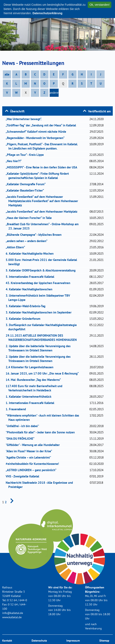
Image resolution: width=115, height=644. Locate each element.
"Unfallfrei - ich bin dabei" (24, 426)
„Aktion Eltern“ (17, 247)
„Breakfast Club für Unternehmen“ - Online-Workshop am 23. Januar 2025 (43, 226)
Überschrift (17, 111)
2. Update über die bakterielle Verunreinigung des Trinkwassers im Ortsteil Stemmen (39, 348)
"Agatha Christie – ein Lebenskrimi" (30, 457)
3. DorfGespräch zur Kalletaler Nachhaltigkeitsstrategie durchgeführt (43, 327)
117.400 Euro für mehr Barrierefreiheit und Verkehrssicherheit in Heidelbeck (35, 388)
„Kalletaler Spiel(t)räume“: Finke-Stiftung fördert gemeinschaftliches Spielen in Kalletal (39, 176)
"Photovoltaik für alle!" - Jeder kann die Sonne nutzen (42, 432)
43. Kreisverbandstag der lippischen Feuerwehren (39, 283)
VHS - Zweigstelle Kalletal (24, 476)
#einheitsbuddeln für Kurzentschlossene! (34, 464)
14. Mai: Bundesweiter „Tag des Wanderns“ (35, 380)
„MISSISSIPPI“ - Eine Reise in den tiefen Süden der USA (43, 167)
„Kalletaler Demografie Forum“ (27, 184)
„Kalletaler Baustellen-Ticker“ (26, 190)
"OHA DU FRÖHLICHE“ (21, 439)
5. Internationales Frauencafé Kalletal (31, 277)
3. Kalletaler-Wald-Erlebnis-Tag (27, 306)
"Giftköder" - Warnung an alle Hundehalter (34, 445)
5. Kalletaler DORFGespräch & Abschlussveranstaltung (42, 270)
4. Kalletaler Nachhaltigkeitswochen (30, 289)
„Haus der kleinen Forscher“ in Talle (30, 218)
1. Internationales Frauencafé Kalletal (31, 403)
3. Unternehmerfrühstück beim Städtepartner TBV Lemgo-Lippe (39, 298)
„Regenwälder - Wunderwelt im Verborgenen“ (36, 138)
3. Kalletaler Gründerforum (24, 319)
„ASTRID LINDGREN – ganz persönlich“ (32, 470)
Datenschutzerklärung (48, 13)
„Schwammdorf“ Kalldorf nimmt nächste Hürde (37, 132)
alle (7, 74)
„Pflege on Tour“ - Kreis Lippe (26, 155)
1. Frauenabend (17, 409)
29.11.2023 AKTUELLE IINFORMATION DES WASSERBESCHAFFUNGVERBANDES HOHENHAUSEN (43, 338)
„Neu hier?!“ (15, 161)
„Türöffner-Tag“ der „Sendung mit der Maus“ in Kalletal (42, 125)
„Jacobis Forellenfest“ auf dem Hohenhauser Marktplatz (43, 212)
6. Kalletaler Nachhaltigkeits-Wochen (31, 254)
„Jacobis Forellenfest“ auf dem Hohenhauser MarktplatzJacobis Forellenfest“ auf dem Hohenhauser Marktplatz (43, 201)
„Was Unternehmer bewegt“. (25, 119)
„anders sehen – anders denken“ (28, 241)
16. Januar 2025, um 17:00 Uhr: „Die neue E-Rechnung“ (44, 373)
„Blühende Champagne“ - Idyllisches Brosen (35, 235)
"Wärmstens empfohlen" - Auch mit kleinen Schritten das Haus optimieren (44, 418)
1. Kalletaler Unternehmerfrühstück (30, 397)
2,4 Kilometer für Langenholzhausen (31, 367)
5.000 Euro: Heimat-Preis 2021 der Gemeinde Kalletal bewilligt (43, 262)
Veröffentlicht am (99, 111)
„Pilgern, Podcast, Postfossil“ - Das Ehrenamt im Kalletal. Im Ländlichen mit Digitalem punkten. (43, 146)
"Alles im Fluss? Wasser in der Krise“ (30, 451)
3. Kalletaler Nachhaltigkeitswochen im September (40, 312)
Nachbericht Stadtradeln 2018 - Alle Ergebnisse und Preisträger (41, 485)
